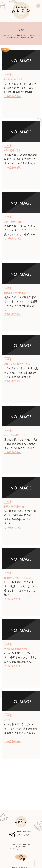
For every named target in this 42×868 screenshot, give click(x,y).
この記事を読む (13, 96)
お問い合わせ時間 (13, 222)
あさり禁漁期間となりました (18, 435)
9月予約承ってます (13, 79)
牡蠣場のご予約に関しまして (18, 578)
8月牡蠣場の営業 (12, 151)
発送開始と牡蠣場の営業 (16, 649)
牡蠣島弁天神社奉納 (14, 507)
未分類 (7, 74)
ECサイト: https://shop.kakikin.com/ (21, 849)
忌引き (7, 720)
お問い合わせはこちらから (17, 364)
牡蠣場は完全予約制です (16, 293)
